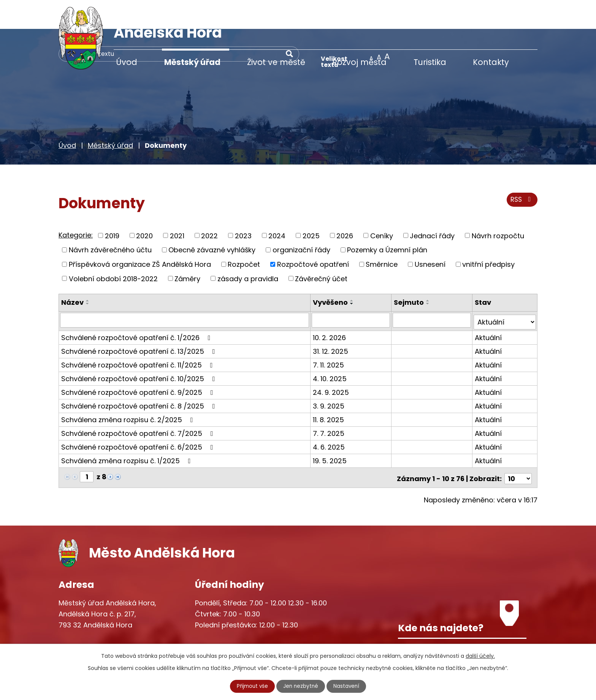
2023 (243, 207)
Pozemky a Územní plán (387, 221)
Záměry (187, 249)
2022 (209, 207)
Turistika (430, 62)
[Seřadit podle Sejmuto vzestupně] (429, 271)
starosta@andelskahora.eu (120, 639)
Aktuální (489, 306)
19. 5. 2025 (330, 429)
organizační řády (301, 221)
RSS (521, 172)
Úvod (127, 62)
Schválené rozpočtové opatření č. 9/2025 (139, 361)
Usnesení (430, 235)
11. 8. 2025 (329, 388)
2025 (311, 207)
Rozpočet (244, 235)
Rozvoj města (359, 62)
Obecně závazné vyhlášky (212, 221)
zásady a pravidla (248, 249)
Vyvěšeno (331, 273)
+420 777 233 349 (105, 623)
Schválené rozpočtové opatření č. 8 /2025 (140, 375)
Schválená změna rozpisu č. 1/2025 (128, 429)
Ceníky (382, 207)
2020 (144, 207)
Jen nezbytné (301, 686)
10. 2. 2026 (330, 306)
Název (72, 273)
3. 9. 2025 (329, 375)
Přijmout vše (252, 686)
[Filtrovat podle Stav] (505, 291)
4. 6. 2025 (330, 416)
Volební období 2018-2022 (113, 249)
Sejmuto (410, 273)
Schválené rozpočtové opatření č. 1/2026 (137, 306)
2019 (112, 207)
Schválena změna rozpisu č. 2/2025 (129, 388)
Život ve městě (276, 62)
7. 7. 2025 (329, 402)
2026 (345, 207)
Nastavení (348, 686)
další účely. (480, 656)
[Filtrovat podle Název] (185, 291)
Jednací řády (432, 207)
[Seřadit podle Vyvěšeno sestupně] (353, 274)
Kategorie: (76, 206)
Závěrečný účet (321, 249)
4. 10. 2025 (330, 347)
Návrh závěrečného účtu (110, 221)
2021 (177, 207)
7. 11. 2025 (329, 333)
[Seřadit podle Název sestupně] (88, 274)
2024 (277, 207)
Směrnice (382, 235)
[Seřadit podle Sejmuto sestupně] (429, 274)
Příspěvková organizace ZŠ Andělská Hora (140, 235)
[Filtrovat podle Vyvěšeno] (351, 291)
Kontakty (491, 62)
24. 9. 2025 (332, 361)
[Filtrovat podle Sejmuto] (432, 291)
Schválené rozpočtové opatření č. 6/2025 (139, 416)
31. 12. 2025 (331, 320)
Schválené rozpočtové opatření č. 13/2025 (140, 320)
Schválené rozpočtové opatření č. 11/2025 (139, 333)
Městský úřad (192, 62)
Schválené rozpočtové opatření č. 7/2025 (139, 402)
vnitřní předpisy (488, 235)
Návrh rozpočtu (498, 207)
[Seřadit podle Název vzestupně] (88, 271)
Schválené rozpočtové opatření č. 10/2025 (140, 347)
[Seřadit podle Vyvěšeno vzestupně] (353, 271)
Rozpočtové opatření (313, 235)
